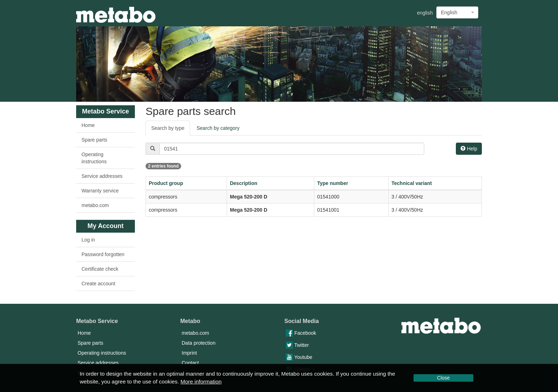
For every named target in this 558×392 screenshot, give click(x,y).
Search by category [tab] (218, 128)
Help (469, 149)
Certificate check (100, 269)
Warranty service (100, 191)
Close (443, 378)
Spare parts (94, 140)
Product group (166, 183)
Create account (98, 284)
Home (88, 125)
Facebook (301, 333)
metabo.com (95, 205)
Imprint (189, 353)
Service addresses (102, 176)
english (425, 13)
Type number (333, 183)
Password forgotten (103, 254)
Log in (88, 240)
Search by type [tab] (168, 128)
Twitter (297, 345)
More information (201, 382)
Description (244, 183)
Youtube (299, 357)
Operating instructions (94, 158)
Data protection (199, 343)
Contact (190, 363)
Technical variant (412, 183)
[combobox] (457, 12)
